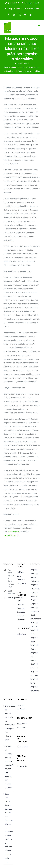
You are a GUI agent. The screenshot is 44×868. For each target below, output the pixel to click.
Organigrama (22, 583)
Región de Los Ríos (34, 666)
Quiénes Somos (20, 574)
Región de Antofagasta (35, 587)
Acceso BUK (22, 766)
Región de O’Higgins (34, 624)
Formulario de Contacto (22, 707)
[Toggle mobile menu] (39, 25)
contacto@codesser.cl (11, 598)
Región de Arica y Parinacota (35, 577)
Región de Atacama (34, 594)
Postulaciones (22, 747)
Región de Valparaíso (35, 609)
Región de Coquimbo (34, 602)
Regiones (34, 570)
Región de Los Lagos (35, 673)
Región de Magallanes (35, 689)
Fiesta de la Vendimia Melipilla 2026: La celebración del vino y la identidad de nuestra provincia (9, 767)
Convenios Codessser (21, 610)
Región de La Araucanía (34, 656)
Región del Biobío (35, 647)
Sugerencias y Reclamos (22, 725)
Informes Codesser (21, 618)
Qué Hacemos (21, 602)
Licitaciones (22, 634)
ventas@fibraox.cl (11, 535)
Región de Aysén (34, 681)
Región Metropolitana (35, 617)
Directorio (21, 580)
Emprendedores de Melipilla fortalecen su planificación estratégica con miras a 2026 (9, 723)
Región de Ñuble (34, 639)
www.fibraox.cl (13, 532)
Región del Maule (35, 632)
